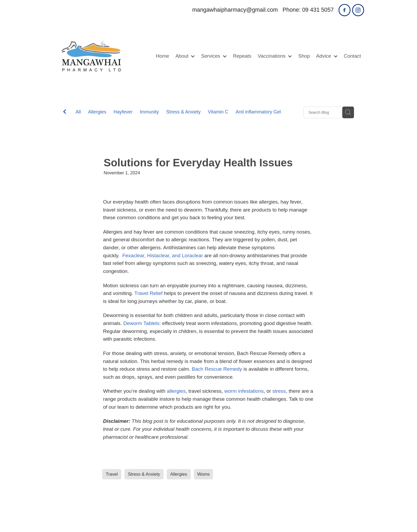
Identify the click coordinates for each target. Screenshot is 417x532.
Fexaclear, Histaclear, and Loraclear (163, 256)
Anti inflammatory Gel (258, 112)
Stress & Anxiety (184, 112)
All (78, 112)
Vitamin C (218, 112)
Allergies (97, 112)
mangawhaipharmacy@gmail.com (235, 10)
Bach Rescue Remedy (217, 369)
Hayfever (123, 112)
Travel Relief (148, 293)
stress (279, 391)
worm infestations (244, 391)
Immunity (149, 112)
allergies (176, 391)
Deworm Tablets (141, 323)
